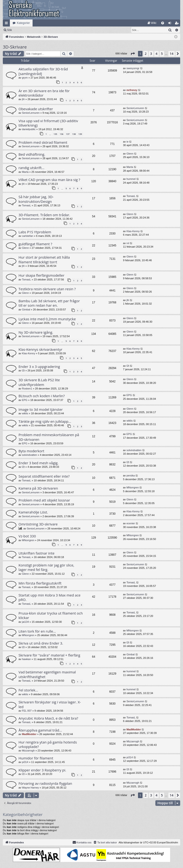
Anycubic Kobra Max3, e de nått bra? (48, 718)
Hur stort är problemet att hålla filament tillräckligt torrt (44, 259)
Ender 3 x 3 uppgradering (39, 366)
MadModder (29, 734)
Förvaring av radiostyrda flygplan (45, 783)
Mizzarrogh (28, 751)
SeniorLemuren (31, 113)
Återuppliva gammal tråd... (40, 730)
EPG (25, 400)
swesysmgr (133, 68)
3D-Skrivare (15, 47)
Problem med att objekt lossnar (44, 500)
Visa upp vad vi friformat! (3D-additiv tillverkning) (48, 123)
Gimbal (26, 309)
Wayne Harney (30, 788)
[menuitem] (152, 23)
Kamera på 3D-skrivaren (38, 488)
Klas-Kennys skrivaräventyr (40, 349)
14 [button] (172, 54)
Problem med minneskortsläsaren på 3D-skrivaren (49, 437)
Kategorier (23, 23)
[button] (133, 54)
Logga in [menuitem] (171, 24)
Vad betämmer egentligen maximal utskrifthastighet (47, 674)
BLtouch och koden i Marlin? (42, 396)
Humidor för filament (36, 758)
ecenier (131, 523)
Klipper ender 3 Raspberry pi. (42, 770)
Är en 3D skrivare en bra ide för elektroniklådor (44, 93)
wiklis (25, 413)
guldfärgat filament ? (35, 244)
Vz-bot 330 (27, 536)
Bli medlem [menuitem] (178, 24)
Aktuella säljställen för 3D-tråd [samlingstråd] (43, 71)
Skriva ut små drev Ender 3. (41, 643)
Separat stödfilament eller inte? (44, 476)
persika (131, 476)
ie (128, 142)
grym (25, 78)
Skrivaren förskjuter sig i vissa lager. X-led (50, 704)
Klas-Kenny (133, 231)
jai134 (25, 622)
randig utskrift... (31, 168)
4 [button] (157, 54)
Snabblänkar (7, 24)
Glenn (130, 154)
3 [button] (151, 54)
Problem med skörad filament (43, 142)
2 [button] (146, 54)
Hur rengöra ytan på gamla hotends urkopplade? (48, 744)
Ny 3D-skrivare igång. (36, 332)
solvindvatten (30, 455)
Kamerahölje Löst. (33, 512)
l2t (23, 370)
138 (74, 134)
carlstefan (28, 236)
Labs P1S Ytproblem (35, 232)
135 (55, 134)
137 (68, 134)
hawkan (26, 659)
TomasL (27, 205)
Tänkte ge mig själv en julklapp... (45, 421)
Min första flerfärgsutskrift (40, 583)
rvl (128, 243)
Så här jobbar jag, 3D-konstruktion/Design (36, 199)
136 (62, 134)
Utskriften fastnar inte (36, 553)
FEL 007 (27, 711)
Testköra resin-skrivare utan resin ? (47, 289)
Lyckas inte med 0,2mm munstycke (47, 319)
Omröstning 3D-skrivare (38, 524)
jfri (23, 99)
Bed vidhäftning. (32, 154)
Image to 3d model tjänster (41, 409)
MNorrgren (133, 487)
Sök (34, 30)
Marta (25, 172)
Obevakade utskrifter (36, 109)
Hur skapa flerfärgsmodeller (41, 275)
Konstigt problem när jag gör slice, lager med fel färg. (46, 567)
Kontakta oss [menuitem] (82, 842)
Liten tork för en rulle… (37, 631)
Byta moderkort (31, 451)
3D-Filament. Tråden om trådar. (44, 215)
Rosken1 (27, 389)
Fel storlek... (28, 690)
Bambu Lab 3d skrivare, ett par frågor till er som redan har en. (49, 303)
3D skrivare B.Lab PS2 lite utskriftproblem (39, 382)
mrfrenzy (132, 90)
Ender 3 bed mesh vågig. (39, 463)
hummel (131, 179)
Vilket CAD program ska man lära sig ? (49, 180)
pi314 (25, 762)
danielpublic (29, 129)
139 (80, 134)
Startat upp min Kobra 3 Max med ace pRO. (49, 597)
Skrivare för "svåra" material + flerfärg (49, 655)
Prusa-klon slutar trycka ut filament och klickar (51, 615)
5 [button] (162, 54)
